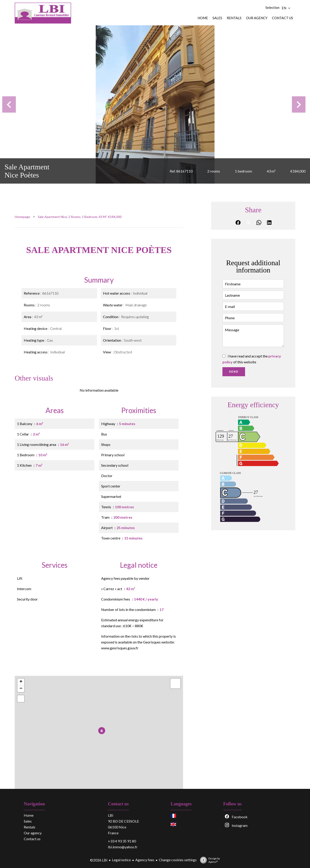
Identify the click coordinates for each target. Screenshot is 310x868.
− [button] (21, 689)
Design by (209, 860)
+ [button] (21, 682)
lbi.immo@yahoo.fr (123, 847)
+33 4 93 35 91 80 (122, 841)
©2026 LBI (99, 860)
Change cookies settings (178, 860)
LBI (111, 815)
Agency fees (145, 860)
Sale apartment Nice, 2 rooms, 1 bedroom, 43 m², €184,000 (80, 217)
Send (234, 372)
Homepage (22, 217)
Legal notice (121, 860)
